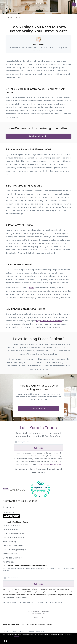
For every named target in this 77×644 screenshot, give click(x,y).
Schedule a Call (10, 554)
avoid (31, 288)
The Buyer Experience (13, 546)
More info (16, 636)
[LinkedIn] (7, 507)
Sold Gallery (8, 562)
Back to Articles (14, 17)
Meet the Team (10, 530)
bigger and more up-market (49, 321)
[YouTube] (10, 507)
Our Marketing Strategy (14, 550)
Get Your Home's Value (14, 538)
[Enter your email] (40, 442)
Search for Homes (11, 526)
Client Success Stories (13, 534)
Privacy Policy (39, 618)
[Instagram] (14, 507)
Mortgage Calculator (13, 558)
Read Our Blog (10, 542)
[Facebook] (3, 507)
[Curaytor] (11, 518)
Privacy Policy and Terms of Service (49, 464)
